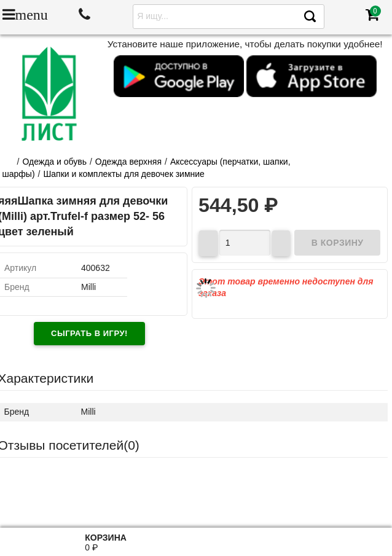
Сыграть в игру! (89, 333)
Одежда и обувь (54, 162)
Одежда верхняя (128, 162)
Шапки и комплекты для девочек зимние (123, 174)
